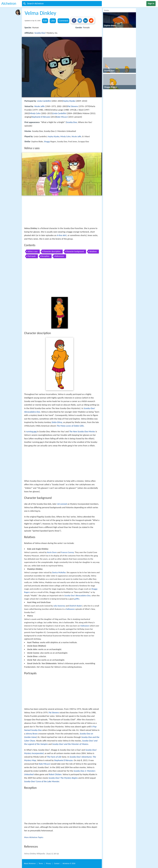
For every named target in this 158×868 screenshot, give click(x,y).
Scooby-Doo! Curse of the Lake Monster (42, 781)
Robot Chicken (55, 774)
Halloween (70, 609)
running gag (31, 431)
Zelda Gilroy (57, 422)
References (59, 256)
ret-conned (62, 504)
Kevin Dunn (52, 552)
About (30, 863)
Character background (75, 251)
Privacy (48, 863)
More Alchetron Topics (34, 837)
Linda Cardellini (44, 101)
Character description (52, 251)
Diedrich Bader (76, 606)
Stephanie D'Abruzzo (41, 117)
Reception (45, 256)
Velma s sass (33, 251)
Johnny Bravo (32, 734)
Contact (57, 863)
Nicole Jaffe (39, 106)
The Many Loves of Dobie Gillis (70, 426)
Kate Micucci (62, 117)
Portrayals (32, 256)
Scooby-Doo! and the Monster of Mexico (70, 744)
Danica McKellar (59, 572)
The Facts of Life (54, 757)
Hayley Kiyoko (69, 101)
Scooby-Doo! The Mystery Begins (63, 778)
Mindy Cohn (35, 113)
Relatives (93, 251)
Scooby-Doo (40, 33)
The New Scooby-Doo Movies (82, 431)
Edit (45, 21)
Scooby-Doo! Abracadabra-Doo (77, 595)
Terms (41, 863)
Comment (63, 21)
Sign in (151, 4)
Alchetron (9, 4)
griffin (77, 599)
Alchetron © (69, 863)
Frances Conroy (67, 552)
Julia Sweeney (59, 606)
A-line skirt (62, 235)
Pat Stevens (73, 106)
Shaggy (47, 141)
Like (53, 21)
